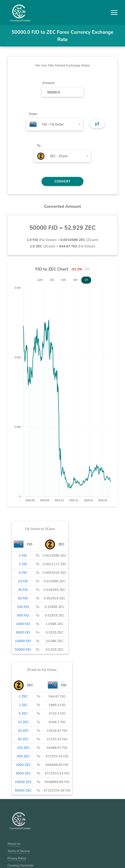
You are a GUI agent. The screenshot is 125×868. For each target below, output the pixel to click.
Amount (48, 83)
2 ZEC (23, 705)
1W (64, 280)
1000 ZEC (23, 765)
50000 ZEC (23, 790)
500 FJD (23, 615)
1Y (86, 280)
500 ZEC (23, 756)
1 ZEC (23, 696)
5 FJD (23, 573)
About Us (14, 844)
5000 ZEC (23, 773)
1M (75, 280)
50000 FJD (23, 650)
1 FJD (23, 556)
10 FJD (23, 581)
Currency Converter (21, 865)
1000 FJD (23, 624)
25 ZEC (23, 731)
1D (52, 280)
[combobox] (55, 124)
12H (40, 280)
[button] (114, 13)
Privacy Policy (17, 858)
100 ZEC (23, 748)
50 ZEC (23, 739)
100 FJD (23, 607)
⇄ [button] (97, 124)
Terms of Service (19, 851)
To (39, 146)
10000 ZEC (23, 782)
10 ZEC (23, 722)
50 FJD (23, 598)
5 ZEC (23, 714)
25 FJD (23, 590)
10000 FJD (23, 641)
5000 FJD (23, 633)
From (33, 114)
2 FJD (23, 564)
